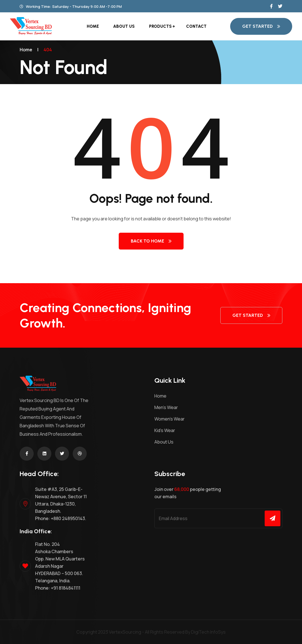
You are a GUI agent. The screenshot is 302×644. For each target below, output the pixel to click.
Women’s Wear (170, 419)
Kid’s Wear (165, 430)
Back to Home (151, 241)
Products (160, 26)
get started (261, 26)
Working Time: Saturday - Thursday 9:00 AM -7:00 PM (71, 6)
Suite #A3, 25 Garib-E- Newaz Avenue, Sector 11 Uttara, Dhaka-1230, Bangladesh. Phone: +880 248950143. (61, 504)
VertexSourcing (125, 632)
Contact (196, 26)
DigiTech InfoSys (208, 632)
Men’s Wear (166, 407)
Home (93, 26)
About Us (124, 26)
